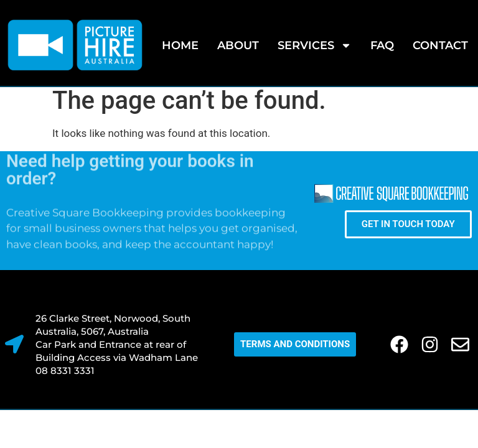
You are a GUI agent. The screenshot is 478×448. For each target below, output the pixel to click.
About (238, 45)
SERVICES (315, 45)
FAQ (382, 45)
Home (180, 45)
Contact (440, 45)
